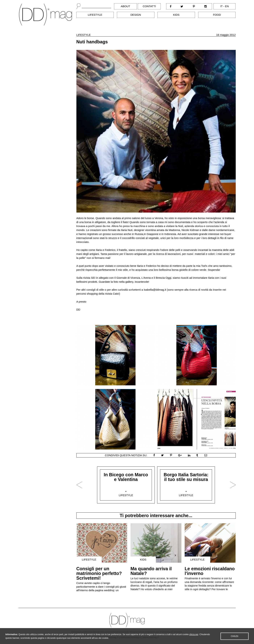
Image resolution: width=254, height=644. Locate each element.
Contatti (149, 6)
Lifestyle (95, 15)
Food (217, 15)
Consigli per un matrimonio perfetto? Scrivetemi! (99, 573)
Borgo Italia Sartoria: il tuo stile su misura (186, 477)
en (227, 6)
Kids (176, 15)
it (221, 6)
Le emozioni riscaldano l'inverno (210, 571)
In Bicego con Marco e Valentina (126, 477)
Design (136, 15)
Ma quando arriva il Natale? (151, 571)
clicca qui (194, 638)
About (125, 6)
